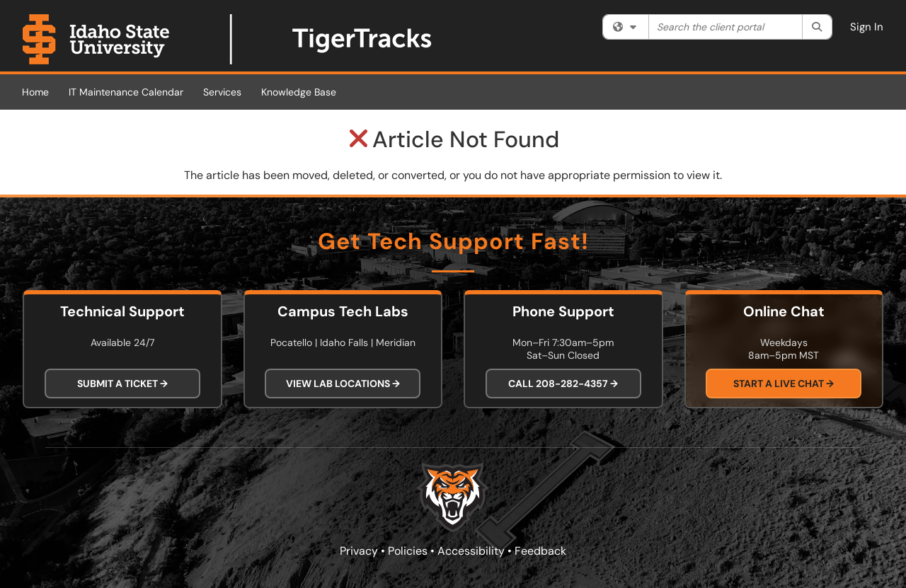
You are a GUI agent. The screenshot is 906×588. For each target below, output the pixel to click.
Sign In (867, 27)
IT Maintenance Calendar (126, 92)
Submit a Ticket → (122, 384)
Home (35, 92)
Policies (408, 551)
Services (222, 92)
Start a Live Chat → (784, 384)
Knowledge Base (299, 92)
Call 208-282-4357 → (563, 384)
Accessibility (471, 551)
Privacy (359, 551)
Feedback (540, 551)
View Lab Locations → (343, 384)
